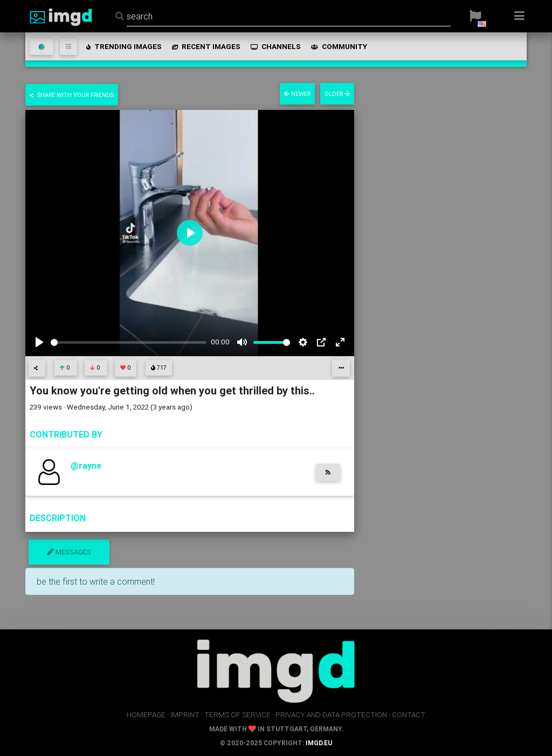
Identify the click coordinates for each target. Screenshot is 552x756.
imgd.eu (319, 743)
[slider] (129, 342)
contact (409, 715)
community (338, 46)
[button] (475, 16)
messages (69, 552)
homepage (146, 715)
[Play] (39, 342)
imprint (185, 715)
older (337, 94)
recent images (205, 46)
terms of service (237, 715)
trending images (123, 46)
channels (275, 46)
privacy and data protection (331, 715)
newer (297, 94)
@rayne (86, 466)
